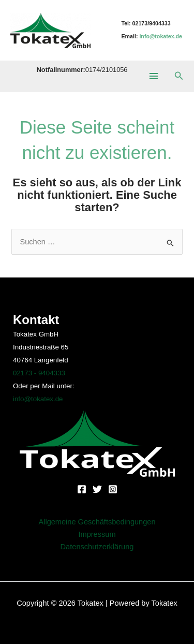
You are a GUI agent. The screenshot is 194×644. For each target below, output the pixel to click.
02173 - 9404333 (39, 373)
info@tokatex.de (38, 399)
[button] (179, 76)
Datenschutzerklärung (97, 547)
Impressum (97, 534)
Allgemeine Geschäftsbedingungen (97, 522)
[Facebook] (82, 489)
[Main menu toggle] (153, 76)
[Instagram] (113, 489)
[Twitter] (97, 489)
